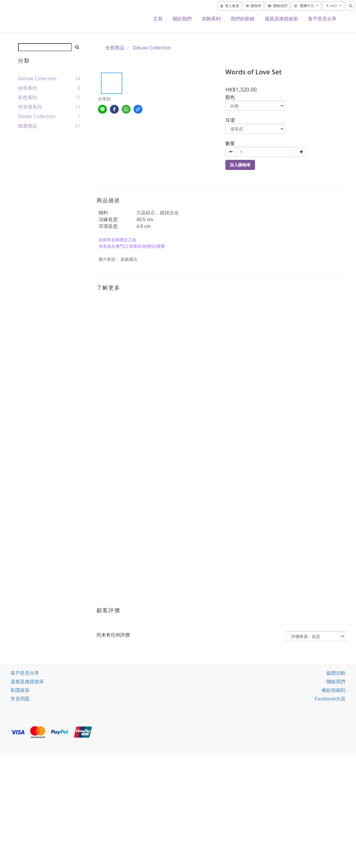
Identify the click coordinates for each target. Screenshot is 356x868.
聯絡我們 (336, 681)
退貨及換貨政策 (281, 19)
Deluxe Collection (37, 78)
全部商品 (115, 48)
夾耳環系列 (30, 107)
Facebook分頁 (330, 699)
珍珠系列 (28, 88)
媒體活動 (336, 673)
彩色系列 (28, 97)
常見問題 (20, 699)
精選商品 (28, 126)
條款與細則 (333, 690)
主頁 (158, 19)
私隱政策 (20, 690)
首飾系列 (211, 19)
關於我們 (182, 19)
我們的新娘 (243, 19)
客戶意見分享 (322, 19)
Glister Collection (37, 116)
